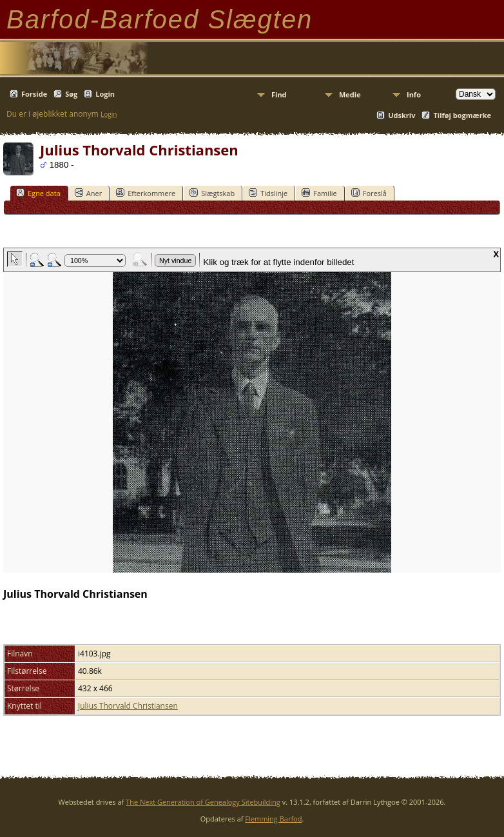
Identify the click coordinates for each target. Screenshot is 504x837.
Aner (88, 193)
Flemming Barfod (273, 819)
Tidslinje (268, 193)
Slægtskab (212, 193)
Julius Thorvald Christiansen (128, 706)
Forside (34, 94)
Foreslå (369, 193)
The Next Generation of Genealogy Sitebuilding (203, 802)
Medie (350, 94)
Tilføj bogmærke (462, 115)
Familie (319, 193)
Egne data (38, 193)
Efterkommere (146, 193)
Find (279, 94)
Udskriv (402, 115)
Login (105, 94)
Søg (71, 94)
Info (414, 94)
